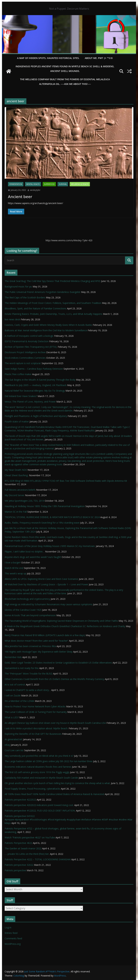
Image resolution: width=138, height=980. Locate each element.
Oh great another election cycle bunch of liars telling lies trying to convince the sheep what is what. (57, 783)
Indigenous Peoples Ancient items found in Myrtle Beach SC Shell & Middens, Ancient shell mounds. (65, 69)
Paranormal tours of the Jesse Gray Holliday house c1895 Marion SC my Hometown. (50, 546)
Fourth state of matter (17, 422)
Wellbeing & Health (80, 184)
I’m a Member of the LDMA (19, 701)
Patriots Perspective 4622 (18, 843)
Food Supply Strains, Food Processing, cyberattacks (32, 789)
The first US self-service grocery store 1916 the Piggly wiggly (37, 772)
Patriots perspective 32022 (19, 865)
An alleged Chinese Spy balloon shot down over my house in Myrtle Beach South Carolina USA (55, 723)
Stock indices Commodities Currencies (25, 358)
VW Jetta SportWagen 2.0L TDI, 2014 (24, 501)
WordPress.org (13, 944)
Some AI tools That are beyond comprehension (30, 615)
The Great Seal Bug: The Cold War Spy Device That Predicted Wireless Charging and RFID (53, 281)
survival (63, 184)
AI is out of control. (15, 685)
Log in (8, 927)
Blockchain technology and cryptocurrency (27, 599)
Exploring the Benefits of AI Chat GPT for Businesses (33, 734)
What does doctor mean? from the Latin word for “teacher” (36, 641)
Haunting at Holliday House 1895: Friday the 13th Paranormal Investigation (45, 506)
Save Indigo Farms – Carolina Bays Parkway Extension (34, 369)
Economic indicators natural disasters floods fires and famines (38, 767)
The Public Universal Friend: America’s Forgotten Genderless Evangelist (43, 292)
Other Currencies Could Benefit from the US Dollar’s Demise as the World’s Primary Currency (54, 679)
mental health (33, 184)
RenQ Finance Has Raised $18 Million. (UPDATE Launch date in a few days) (45, 635)
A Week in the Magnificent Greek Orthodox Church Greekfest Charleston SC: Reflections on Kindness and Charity (65, 626)
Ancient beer (20, 197)
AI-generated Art (14, 739)
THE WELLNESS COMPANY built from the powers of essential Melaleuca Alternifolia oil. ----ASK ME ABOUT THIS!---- (65, 82)
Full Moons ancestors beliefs (20, 490)
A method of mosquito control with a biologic (29, 336)
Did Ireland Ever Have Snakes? (21, 396)
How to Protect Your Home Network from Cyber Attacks (35, 706)
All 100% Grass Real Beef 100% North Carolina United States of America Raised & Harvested (54, 794)
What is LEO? (12, 717)
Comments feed (13, 938)
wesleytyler (35, 190)
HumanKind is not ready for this (22, 668)
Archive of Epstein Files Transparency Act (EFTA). (31, 347)
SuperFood (49, 184)
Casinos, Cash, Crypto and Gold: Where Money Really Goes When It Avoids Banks (48, 325)
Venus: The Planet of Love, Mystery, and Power (30, 402)
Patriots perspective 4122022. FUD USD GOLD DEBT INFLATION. (40, 811)
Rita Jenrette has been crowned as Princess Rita (30, 646)
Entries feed (11, 933)
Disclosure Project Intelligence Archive (25, 352)
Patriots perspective (15, 870)
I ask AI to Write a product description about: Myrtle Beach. (36, 728)
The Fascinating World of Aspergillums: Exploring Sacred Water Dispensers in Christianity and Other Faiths (61, 621)
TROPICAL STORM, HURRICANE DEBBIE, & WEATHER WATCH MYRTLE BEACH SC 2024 (52, 517)
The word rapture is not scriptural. (23, 363)
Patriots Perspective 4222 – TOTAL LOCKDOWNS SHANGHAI (38, 859)
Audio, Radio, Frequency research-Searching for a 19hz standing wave (42, 523)
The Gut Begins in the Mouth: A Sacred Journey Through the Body (40, 380)
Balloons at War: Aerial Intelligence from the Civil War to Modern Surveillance (46, 330)
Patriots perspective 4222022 (20, 800)
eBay (7, 745)
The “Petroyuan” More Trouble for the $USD (29, 674)
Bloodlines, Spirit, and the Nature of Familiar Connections (35, 308)
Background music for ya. (18, 287)
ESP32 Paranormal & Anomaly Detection (27, 341)
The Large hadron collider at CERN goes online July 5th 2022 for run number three (49, 761)
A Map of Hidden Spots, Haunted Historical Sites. (48, 58)
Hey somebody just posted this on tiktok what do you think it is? (39, 756)
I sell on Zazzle (13, 695)
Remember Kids (13, 657)
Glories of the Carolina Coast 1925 (23, 610)
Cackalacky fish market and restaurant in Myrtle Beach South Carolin (41, 778)
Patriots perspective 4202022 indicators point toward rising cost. (39, 805)
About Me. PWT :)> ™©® (99, 58)
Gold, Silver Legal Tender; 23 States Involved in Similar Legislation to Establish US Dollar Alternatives (58, 663)
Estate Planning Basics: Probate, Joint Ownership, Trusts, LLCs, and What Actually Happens (53, 314)
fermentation (16, 184)
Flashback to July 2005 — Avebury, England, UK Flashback (36, 385)
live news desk (12, 319)
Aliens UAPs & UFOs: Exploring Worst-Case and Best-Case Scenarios (41, 579)
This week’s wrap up (15, 573)
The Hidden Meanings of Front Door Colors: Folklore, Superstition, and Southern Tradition (53, 303)
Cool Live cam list (14, 750)
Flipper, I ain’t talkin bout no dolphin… (25, 552)
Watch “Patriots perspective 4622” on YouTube (30, 837)
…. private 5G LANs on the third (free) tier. (27, 854)
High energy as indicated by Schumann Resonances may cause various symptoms (49, 604)
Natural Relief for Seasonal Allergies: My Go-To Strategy (35, 391)
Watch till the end (14, 568)
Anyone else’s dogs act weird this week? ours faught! (33, 557)
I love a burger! (13, 562)
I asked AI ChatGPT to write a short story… (28, 690)
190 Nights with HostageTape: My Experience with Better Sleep (39, 652)
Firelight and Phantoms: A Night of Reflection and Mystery (36, 416)
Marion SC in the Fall (16, 512)
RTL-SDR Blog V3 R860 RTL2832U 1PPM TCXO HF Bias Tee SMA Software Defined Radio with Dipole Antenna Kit (66, 481)
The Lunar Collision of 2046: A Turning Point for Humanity (36, 712)
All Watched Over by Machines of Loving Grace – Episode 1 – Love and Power (46, 584)
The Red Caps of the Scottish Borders (25, 297)
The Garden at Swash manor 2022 (23, 848)
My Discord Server (15, 495)
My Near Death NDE (16, 470)
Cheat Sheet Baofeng (17, 475)
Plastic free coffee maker (18, 374)
